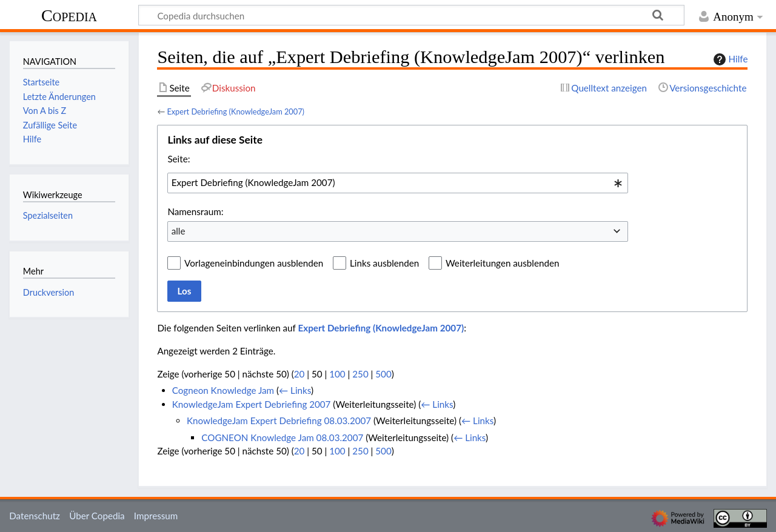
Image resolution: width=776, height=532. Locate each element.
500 (383, 374)
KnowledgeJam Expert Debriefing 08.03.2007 (279, 421)
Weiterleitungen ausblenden (502, 263)
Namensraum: (195, 211)
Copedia (69, 15)
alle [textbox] (179, 231)
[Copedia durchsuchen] (411, 15)
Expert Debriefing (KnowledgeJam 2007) (236, 111)
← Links (295, 390)
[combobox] (398, 183)
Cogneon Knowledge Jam (223, 390)
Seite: (179, 159)
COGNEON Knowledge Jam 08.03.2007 (282, 437)
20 (299, 374)
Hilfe (729, 59)
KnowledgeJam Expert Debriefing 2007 (252, 404)
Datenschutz (35, 516)
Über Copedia (97, 516)
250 (360, 374)
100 (337, 374)
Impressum (156, 516)
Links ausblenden (384, 263)
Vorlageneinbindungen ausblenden (254, 263)
